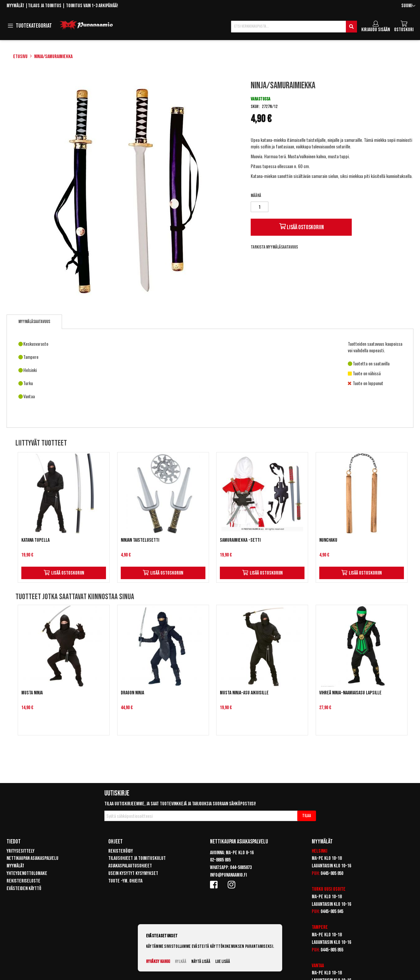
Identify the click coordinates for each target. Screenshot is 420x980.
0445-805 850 (332, 873)
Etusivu (20, 57)
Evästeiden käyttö (24, 889)
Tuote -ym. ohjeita (125, 881)
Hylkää (181, 961)
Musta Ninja (32, 693)
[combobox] (294, 27)
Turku (317, 889)
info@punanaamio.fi (228, 875)
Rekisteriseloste (23, 881)
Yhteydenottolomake (27, 873)
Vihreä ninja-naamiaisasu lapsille (350, 693)
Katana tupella (35, 540)
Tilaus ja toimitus (45, 6)
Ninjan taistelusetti (140, 540)
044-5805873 (241, 868)
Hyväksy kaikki (158, 961)
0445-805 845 (332, 912)
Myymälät (15, 6)
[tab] (34, 322)
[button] (408, 6)
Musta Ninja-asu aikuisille (244, 693)
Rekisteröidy (121, 851)
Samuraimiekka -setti (240, 540)
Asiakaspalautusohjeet (130, 866)
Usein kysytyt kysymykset (133, 873)
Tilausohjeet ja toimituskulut (137, 858)
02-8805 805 (220, 860)
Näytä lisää (201, 961)
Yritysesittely (21, 851)
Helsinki (319, 851)
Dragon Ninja (132, 693)
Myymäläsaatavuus (34, 322)
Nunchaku (328, 540)
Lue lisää (223, 961)
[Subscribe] (307, 816)
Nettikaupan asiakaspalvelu (32, 858)
